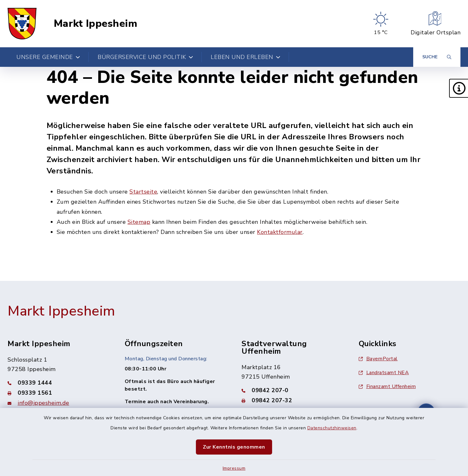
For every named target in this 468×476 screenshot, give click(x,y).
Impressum (234, 468)
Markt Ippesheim (96, 24)
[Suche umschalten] (437, 57)
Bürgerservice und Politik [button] (145, 57)
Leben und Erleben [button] (245, 57)
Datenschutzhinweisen (332, 428)
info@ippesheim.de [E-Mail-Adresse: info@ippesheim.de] (43, 403)
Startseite (143, 192)
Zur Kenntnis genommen (234, 447)
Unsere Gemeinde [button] (48, 57)
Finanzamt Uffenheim (387, 386)
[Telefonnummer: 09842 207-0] (293, 390)
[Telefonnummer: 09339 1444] (59, 383)
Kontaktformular (280, 232)
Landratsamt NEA (384, 373)
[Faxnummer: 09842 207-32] (293, 400)
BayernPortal (378, 359)
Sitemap (139, 222)
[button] (459, 88)
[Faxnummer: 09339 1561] (59, 393)
